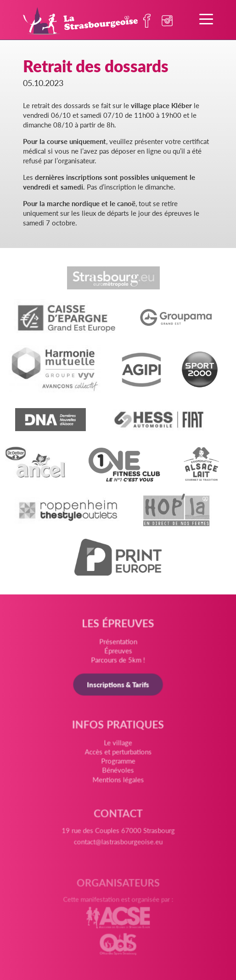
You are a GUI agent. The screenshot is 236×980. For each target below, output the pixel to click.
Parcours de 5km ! (118, 662)
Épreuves (118, 653)
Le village (118, 745)
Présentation (118, 643)
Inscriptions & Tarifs (118, 686)
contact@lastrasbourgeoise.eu (118, 845)
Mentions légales (118, 781)
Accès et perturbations (118, 754)
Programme (118, 763)
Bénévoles (118, 772)
